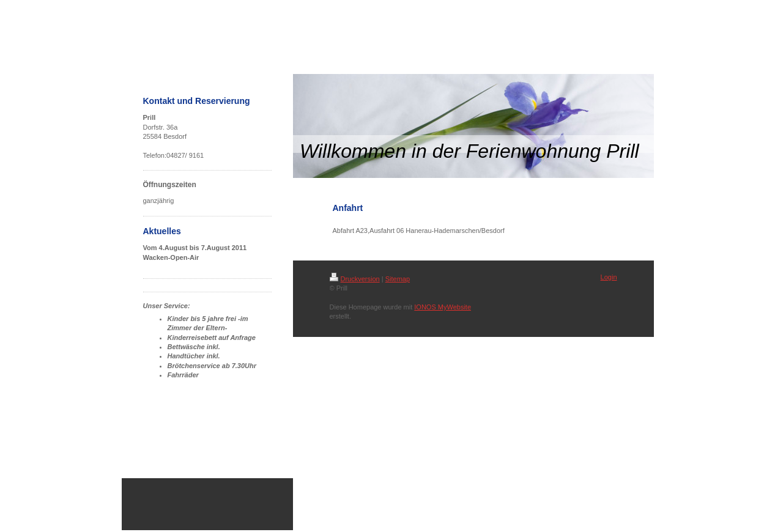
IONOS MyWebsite (443, 307)
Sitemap (398, 279)
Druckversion (355, 279)
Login (609, 277)
